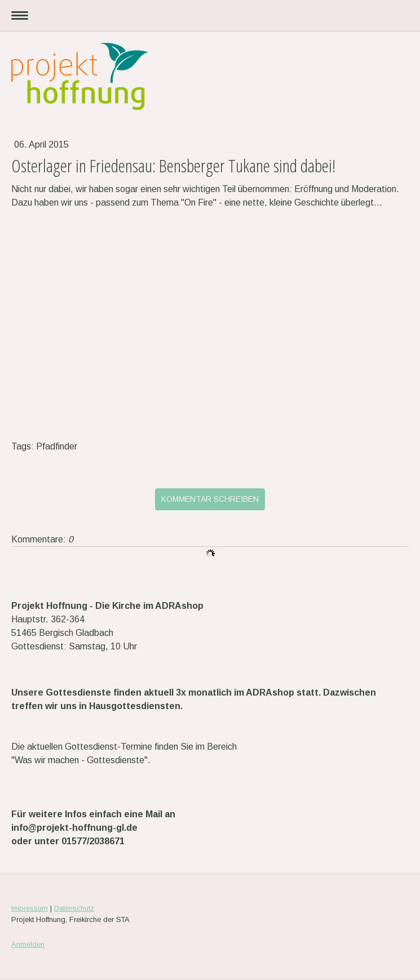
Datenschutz (74, 908)
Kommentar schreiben (210, 499)
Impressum (30, 908)
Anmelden (28, 944)
